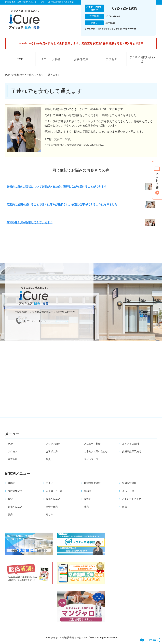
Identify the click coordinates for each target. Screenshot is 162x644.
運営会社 (13, 459)
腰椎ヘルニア (53, 499)
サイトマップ (91, 459)
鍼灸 (48, 459)
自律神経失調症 (92, 483)
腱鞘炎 (88, 491)
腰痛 (10, 514)
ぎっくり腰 (128, 491)
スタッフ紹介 (53, 444)
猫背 (10, 499)
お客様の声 (81, 59)
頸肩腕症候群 (129, 483)
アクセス (111, 59)
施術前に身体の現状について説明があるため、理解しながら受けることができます (57, 187)
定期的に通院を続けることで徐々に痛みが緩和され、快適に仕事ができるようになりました (62, 204)
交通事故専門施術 (132, 451)
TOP (20, 59)
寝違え (88, 499)
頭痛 (125, 507)
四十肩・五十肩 (54, 491)
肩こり (49, 514)
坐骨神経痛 (52, 507)
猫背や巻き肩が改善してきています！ (30, 222)
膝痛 (86, 507)
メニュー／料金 (51, 59)
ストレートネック (132, 499)
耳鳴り (11, 483)
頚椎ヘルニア (15, 507)
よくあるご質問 (130, 444)
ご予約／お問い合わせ (142, 59)
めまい (49, 483)
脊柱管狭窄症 (15, 491)
